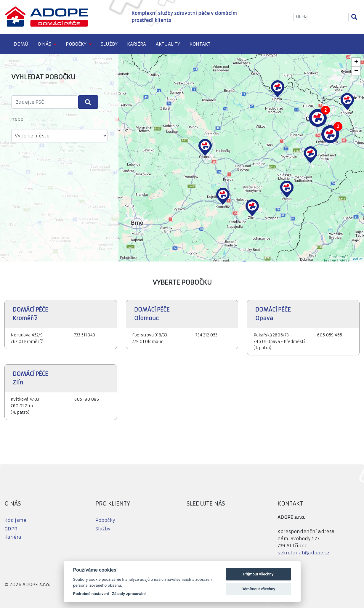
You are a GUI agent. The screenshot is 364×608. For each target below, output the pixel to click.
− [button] (356, 71)
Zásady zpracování (129, 593)
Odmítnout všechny (258, 589)
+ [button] (356, 62)
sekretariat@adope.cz (303, 553)
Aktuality (168, 44)
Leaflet (357, 259)
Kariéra (137, 44)
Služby (109, 44)
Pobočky (76, 44)
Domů (21, 44)
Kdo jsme (15, 520)
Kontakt (200, 44)
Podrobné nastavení (91, 593)
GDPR (11, 529)
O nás (44, 44)
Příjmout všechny (258, 574)
